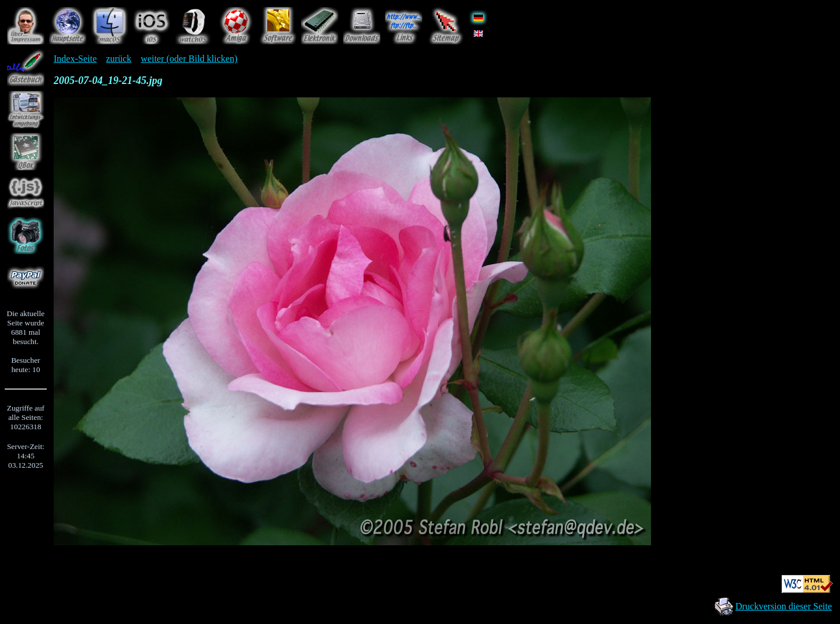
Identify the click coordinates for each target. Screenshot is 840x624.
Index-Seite (75, 59)
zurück (119, 59)
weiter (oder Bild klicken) (189, 59)
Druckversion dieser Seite (784, 606)
